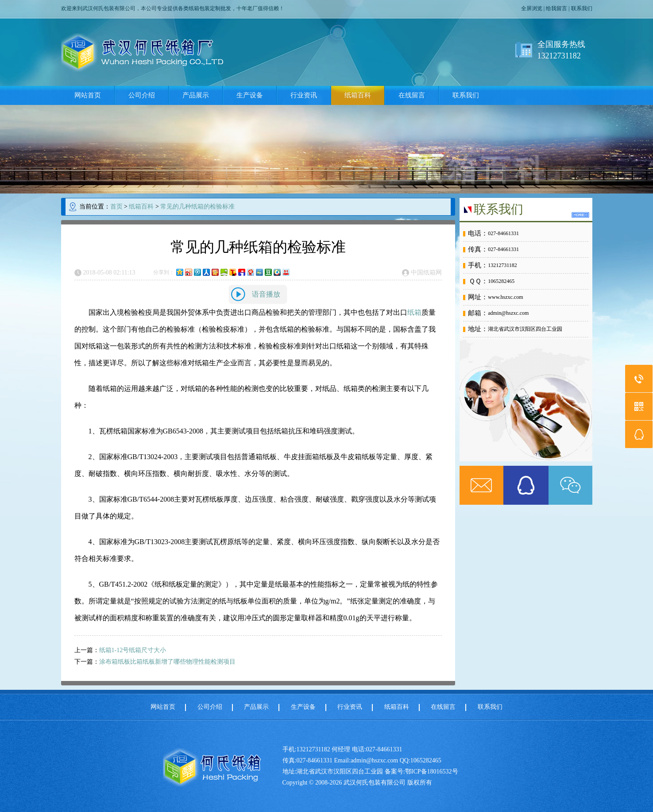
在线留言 (412, 95)
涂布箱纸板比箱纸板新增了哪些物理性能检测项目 (167, 662)
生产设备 (250, 95)
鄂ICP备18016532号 (432, 771)
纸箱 (414, 312)
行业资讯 (304, 95)
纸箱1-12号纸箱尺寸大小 (133, 650)
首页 (116, 207)
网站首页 (88, 95)
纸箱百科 (358, 95)
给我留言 (556, 8)
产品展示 (196, 95)
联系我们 (582, 8)
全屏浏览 (532, 8)
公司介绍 (142, 95)
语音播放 (266, 294)
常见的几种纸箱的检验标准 (197, 207)
